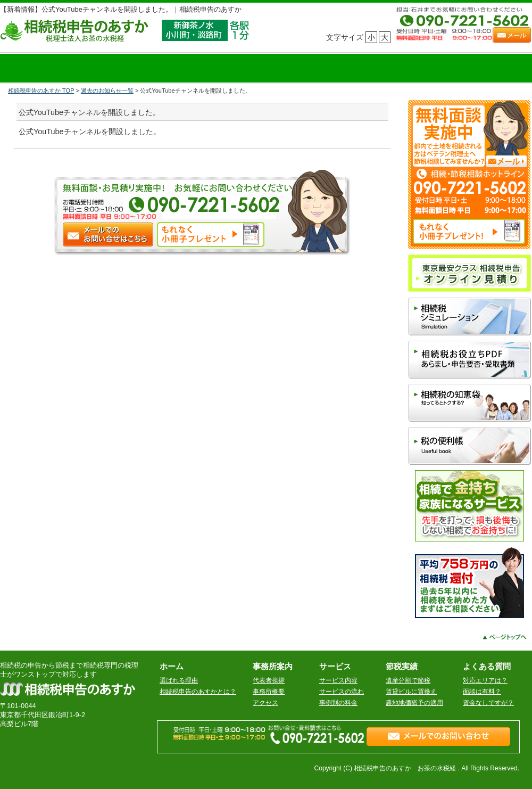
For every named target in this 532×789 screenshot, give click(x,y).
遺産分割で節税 (408, 680)
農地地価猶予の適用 (414, 703)
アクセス (265, 703)
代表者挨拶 (269, 680)
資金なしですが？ (488, 703)
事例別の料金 (338, 703)
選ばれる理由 (179, 680)
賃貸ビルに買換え (411, 692)
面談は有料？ (482, 692)
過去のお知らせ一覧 (107, 91)
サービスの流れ (342, 692)
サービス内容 (338, 680)
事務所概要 (269, 692)
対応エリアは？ (485, 680)
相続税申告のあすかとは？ (198, 692)
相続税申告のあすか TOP (41, 91)
